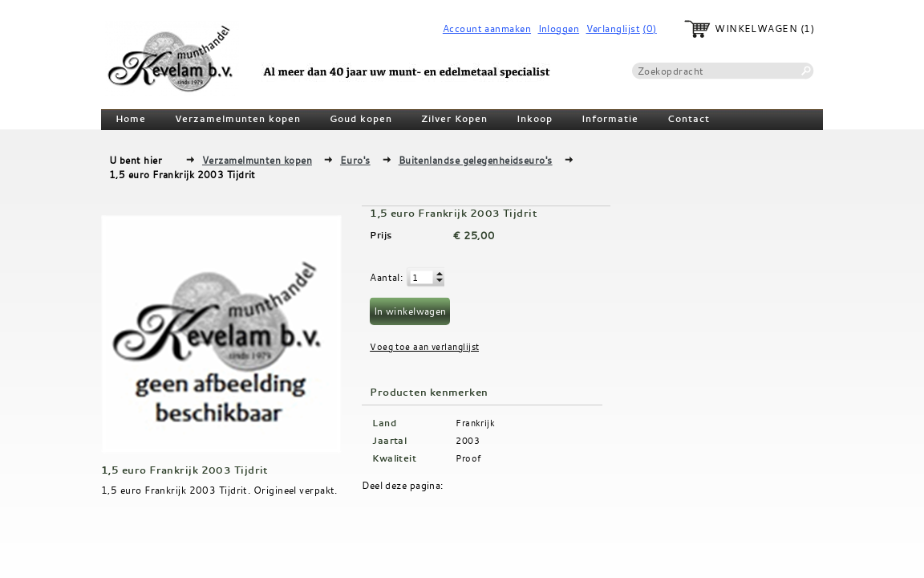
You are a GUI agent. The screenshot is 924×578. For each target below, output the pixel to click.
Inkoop (535, 119)
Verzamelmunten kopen (238, 119)
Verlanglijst (613, 28)
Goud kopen (361, 119)
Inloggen (559, 28)
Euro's (355, 160)
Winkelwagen (756, 28)
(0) (649, 28)
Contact (689, 119)
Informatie (610, 119)
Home (131, 119)
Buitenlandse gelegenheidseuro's (476, 160)
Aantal (385, 277)
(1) (807, 28)
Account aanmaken (487, 28)
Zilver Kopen (454, 119)
